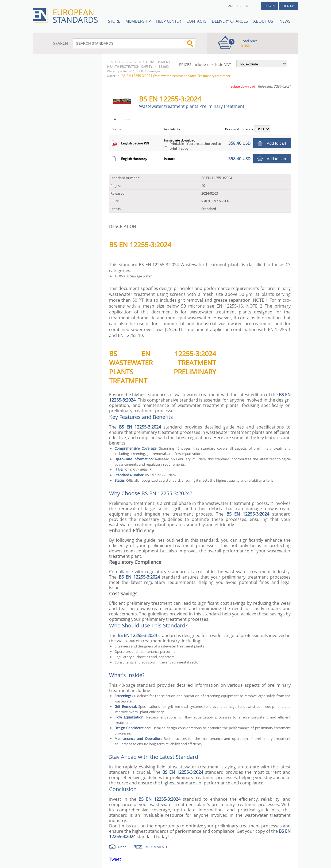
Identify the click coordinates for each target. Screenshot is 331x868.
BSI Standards (126, 62)
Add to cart (277, 143)
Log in (270, 6)
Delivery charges (230, 21)
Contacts (196, 21)
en (246, 6)
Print (122, 847)
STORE (114, 21)
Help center (169, 21)
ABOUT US (264, 21)
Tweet (115, 859)
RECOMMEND (156, 847)
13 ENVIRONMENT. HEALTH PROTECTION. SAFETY (139, 64)
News (285, 21)
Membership (138, 21)
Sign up (288, 6)
